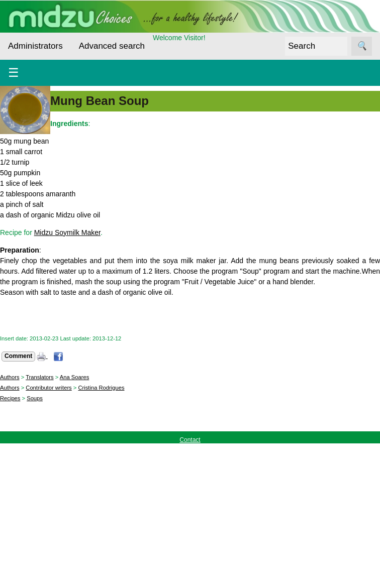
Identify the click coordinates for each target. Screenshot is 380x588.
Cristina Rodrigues (101, 388)
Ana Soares (74, 377)
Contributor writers (49, 388)
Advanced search (112, 46)
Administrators (35, 46)
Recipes (10, 398)
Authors (10, 377)
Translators (40, 377)
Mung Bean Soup (100, 101)
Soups (35, 398)
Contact (190, 440)
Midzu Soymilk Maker (67, 232)
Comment (18, 356)
